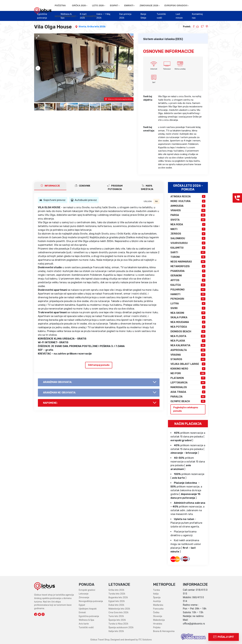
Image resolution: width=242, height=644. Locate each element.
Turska (156, 590)
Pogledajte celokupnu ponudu (186, 409)
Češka (156, 613)
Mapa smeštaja (147, 187)
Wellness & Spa (86, 620)
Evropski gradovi (87, 590)
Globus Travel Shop (100, 640)
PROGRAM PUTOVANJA (115, 187)
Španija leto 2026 (117, 620)
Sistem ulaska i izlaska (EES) (163, 39)
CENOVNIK (83, 186)
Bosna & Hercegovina (164, 631)
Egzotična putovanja (89, 616)
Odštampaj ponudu (99, 365)
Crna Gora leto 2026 (118, 613)
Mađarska (158, 605)
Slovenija (158, 616)
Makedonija (159, 620)
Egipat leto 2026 (117, 601)
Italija (156, 594)
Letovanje (84, 594)
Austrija (157, 601)
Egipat (82, 605)
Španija (157, 598)
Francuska (158, 609)
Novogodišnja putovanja (91, 601)
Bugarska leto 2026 (118, 598)
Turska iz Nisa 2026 (118, 624)
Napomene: (50, 403)
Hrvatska (158, 624)
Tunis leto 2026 (116, 616)
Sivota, (83, 27)
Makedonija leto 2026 (119, 609)
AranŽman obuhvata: (57, 382)
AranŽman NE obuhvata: (59, 393)
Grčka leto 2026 (96, 27)
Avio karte (84, 624)
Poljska (157, 628)
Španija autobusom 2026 (121, 628)
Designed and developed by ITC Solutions (131, 640)
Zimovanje (84, 598)
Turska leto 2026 (117, 594)
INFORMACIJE (50, 186)
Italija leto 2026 (116, 631)
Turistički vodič (86, 628)
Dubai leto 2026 (116, 605)
